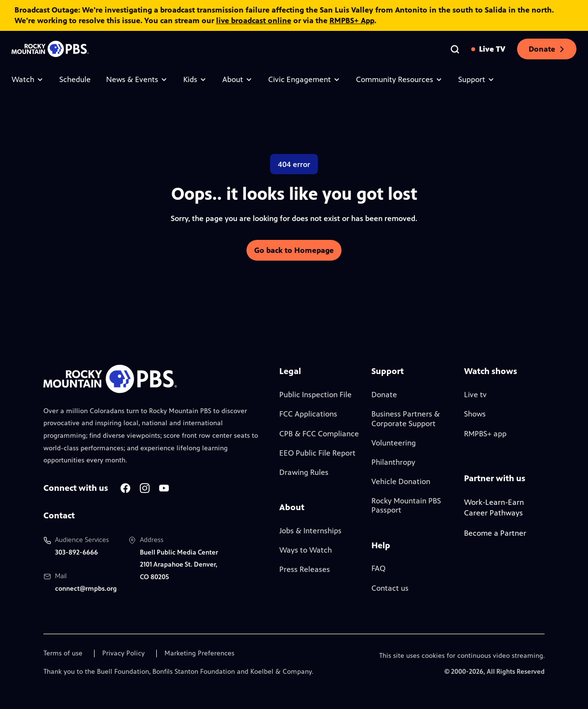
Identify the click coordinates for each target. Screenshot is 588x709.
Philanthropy (393, 462)
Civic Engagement (304, 79)
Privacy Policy (123, 653)
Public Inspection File (315, 395)
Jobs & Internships (310, 531)
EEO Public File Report (317, 453)
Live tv (475, 395)
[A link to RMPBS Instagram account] (145, 488)
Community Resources (399, 79)
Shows (475, 414)
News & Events (137, 79)
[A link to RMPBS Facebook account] (125, 488)
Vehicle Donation (401, 481)
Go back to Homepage (294, 250)
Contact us (390, 588)
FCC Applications (308, 414)
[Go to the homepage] (50, 49)
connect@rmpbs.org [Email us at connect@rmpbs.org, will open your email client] (86, 589)
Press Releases (305, 569)
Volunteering (394, 443)
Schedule (75, 79)
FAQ (378, 568)
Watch (28, 79)
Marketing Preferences (199, 653)
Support (477, 79)
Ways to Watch (306, 550)
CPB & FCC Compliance (319, 434)
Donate (547, 49)
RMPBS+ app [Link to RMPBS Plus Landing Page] (485, 434)
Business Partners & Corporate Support (406, 418)
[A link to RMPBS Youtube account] (164, 488)
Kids (195, 79)
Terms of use (63, 653)
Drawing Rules (304, 472)
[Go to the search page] (455, 49)
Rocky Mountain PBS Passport (406, 505)
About (238, 79)
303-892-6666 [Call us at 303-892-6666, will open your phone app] (76, 552)
